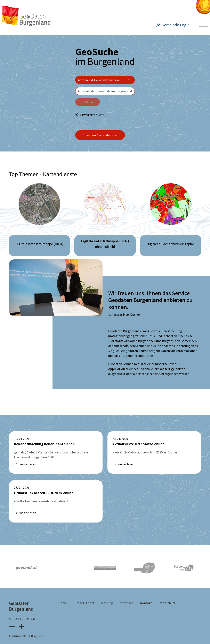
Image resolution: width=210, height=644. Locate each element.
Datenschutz (167, 593)
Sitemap (107, 593)
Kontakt (146, 593)
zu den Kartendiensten (100, 135)
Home (63, 593)
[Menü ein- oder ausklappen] (203, 25)
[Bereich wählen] (105, 80)
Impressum (127, 593)
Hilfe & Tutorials (84, 593)
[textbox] (105, 91)
